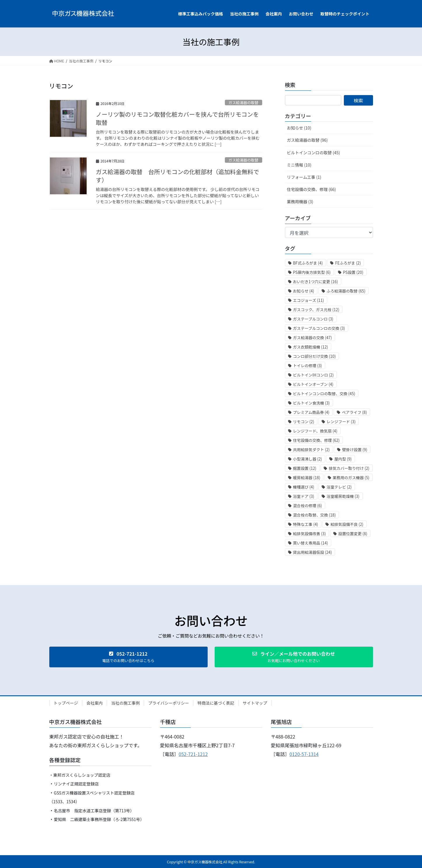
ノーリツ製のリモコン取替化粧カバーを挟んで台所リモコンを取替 (177, 118)
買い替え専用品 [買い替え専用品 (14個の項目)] (311, 543)
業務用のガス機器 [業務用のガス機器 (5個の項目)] (351, 478)
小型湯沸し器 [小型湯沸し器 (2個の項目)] (308, 459)
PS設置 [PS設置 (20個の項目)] (353, 272)
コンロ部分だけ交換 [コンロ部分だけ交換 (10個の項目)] (315, 356)
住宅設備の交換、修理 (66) (311, 189)
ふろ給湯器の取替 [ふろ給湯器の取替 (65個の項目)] (346, 291)
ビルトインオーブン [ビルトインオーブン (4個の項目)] (313, 384)
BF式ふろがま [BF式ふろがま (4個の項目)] (308, 263)
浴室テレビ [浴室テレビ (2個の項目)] (339, 487)
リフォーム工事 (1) (304, 177)
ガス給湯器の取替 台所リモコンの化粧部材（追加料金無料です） (178, 176)
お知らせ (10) (299, 128)
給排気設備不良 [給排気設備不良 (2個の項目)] (347, 524)
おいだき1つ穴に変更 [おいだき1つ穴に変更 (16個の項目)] (316, 282)
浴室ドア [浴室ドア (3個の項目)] (304, 496)
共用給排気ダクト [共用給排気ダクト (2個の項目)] (311, 450)
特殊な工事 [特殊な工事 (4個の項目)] (306, 524)
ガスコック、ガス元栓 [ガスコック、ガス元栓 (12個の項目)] (316, 310)
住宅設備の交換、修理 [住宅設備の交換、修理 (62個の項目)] (316, 440)
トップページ (66, 703)
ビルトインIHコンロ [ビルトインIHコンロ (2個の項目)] (314, 375)
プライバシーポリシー (169, 703)
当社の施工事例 (125, 703)
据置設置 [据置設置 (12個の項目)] (305, 468)
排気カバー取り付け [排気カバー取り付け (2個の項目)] (349, 468)
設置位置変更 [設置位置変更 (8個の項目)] (353, 534)
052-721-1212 (193, 754)
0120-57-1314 (304, 754)
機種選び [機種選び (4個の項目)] (304, 487)
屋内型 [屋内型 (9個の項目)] (343, 459)
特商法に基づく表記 (216, 703)
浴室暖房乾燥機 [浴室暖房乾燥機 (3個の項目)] (343, 496)
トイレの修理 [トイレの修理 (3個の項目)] (308, 366)
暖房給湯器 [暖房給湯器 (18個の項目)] (307, 478)
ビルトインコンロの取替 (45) (314, 153)
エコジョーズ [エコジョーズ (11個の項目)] (309, 300)
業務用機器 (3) (300, 202)
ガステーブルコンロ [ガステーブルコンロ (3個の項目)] (313, 319)
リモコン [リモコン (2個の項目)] (304, 422)
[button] (128, 657)
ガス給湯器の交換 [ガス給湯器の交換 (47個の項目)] (312, 338)
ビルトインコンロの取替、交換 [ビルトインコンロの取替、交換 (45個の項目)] (324, 394)
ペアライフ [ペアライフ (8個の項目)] (354, 412)
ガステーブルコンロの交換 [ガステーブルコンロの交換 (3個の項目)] (319, 328)
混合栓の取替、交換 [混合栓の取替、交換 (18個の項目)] (315, 515)
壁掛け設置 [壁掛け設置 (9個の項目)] (355, 450)
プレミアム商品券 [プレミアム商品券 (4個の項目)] (311, 412)
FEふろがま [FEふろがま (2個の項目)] (348, 263)
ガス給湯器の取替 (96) (307, 140)
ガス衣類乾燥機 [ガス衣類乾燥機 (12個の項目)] (311, 347)
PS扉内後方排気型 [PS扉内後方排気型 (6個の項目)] (312, 272)
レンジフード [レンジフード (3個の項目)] (341, 422)
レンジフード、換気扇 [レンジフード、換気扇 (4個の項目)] (315, 431)
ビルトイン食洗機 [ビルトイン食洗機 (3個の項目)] (311, 403)
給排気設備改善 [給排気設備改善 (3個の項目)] (310, 534)
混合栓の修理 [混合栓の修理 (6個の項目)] (308, 506)
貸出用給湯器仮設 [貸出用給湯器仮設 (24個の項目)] (312, 552)
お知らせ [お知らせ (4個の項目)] (304, 291)
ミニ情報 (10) (299, 165)
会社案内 (94, 703)
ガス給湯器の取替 (243, 103)
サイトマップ (255, 703)
